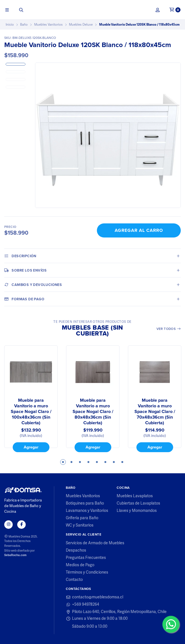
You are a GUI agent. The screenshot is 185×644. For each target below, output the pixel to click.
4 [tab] (88, 462)
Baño (24, 25)
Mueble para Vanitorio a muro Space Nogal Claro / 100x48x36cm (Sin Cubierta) (31, 412)
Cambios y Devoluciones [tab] (33, 285)
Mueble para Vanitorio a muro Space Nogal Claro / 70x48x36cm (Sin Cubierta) (155, 412)
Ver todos (169, 329)
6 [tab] (105, 462)
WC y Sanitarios (80, 525)
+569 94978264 (82, 605)
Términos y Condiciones (87, 572)
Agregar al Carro (139, 230)
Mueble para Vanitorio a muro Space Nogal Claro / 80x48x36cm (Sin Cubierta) (93, 412)
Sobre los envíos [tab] (26, 270)
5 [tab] (97, 462)
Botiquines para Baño (85, 503)
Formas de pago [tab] (24, 299)
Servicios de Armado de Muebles (95, 543)
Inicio (10, 25)
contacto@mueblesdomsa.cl (94, 597)
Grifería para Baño (82, 518)
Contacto (74, 580)
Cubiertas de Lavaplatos (138, 503)
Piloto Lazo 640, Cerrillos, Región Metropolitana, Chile (116, 612)
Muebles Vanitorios (48, 25)
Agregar (31, 447)
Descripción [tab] (20, 256)
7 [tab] (114, 462)
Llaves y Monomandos (137, 511)
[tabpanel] (31, 399)
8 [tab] (122, 462)
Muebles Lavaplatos (135, 496)
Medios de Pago (80, 565)
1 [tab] (63, 462)
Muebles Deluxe (81, 25)
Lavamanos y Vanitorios (87, 511)
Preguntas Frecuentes (86, 558)
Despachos (76, 550)
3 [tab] (80, 462)
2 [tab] (71, 462)
